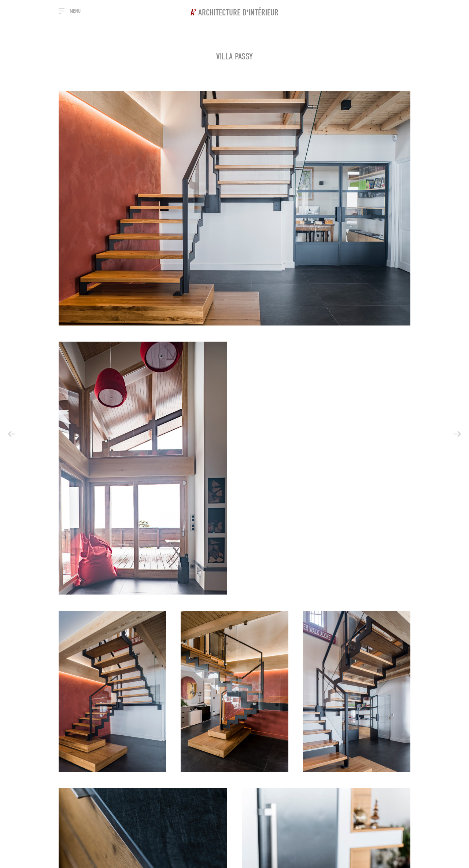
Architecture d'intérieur (234, 12)
